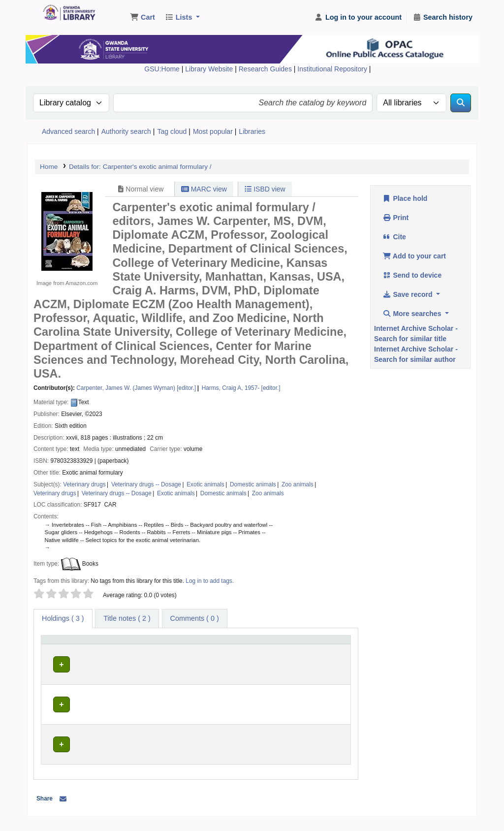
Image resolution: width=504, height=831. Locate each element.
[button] (142, 18)
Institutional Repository (333, 69)
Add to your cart (414, 256)
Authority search (126, 131)
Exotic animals (205, 484)
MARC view (204, 189)
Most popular (213, 131)
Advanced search (68, 131)
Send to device (412, 275)
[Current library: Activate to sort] (110, 649)
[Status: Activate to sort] (332, 649)
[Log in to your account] (358, 18)
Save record (408, 294)
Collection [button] (156, 653)
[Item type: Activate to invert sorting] (62, 649)
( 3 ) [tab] (63, 618)
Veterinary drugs (84, 484)
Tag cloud (172, 131)
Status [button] (326, 653)
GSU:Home (162, 69)
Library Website (210, 69)
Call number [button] (214, 653)
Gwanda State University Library (67, 14)
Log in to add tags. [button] (210, 581)
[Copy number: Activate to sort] (286, 649)
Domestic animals (253, 484)
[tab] (127, 619)
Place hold (405, 198)
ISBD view (265, 189)
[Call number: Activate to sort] (226, 649)
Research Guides (266, 69)
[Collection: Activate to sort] (165, 649)
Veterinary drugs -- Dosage (146, 484)
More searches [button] (413, 314)
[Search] (461, 103)
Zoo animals (298, 484)
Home (49, 167)
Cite (394, 237)
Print (395, 218)
